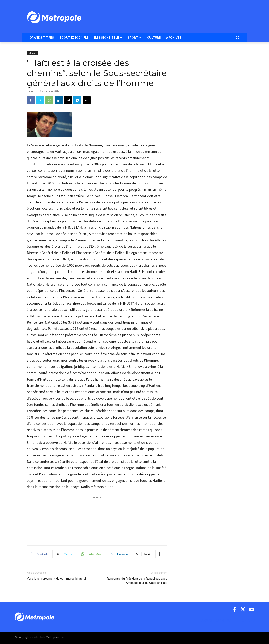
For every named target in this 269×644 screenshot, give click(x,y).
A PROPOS (203, 620)
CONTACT (224, 620)
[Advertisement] (97, 519)
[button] (238, 38)
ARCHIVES (246, 620)
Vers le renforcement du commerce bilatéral (56, 579)
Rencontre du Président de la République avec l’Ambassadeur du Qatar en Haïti (137, 581)
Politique (32, 53)
